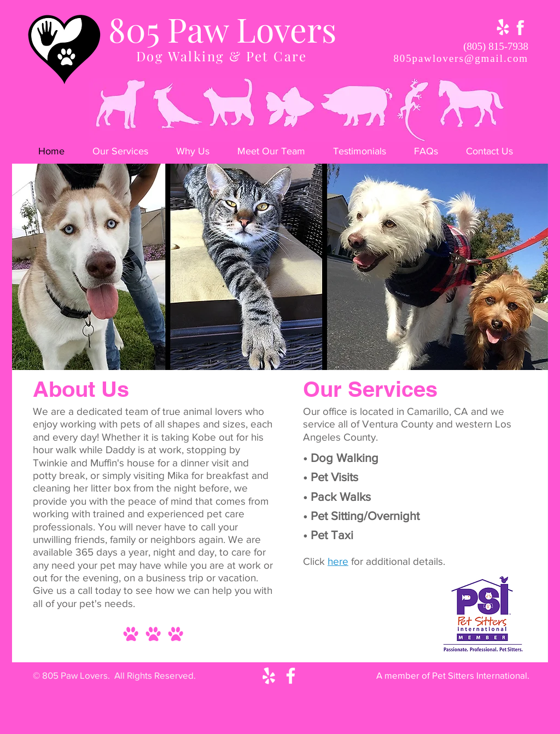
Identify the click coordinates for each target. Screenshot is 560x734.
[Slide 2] (247, 356)
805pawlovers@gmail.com (461, 58)
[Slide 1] (232, 356)
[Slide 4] (274, 356)
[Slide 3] (260, 356)
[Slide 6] (301, 356)
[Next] (530, 267)
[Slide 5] (288, 356)
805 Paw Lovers (222, 29)
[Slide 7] (315, 356)
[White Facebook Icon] (291, 676)
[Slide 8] (329, 356)
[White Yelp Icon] (269, 676)
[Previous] (30, 267)
